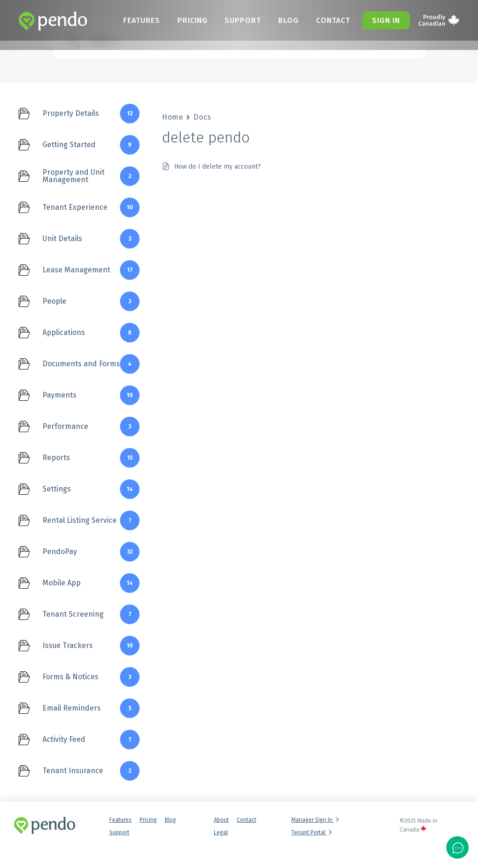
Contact (334, 20)
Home (172, 117)
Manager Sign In (316, 820)
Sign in (386, 20)
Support (246, 20)
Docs (202, 117)
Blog (290, 20)
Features (147, 20)
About (221, 820)
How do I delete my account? (218, 167)
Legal (221, 832)
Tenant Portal (312, 832)
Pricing (197, 20)
